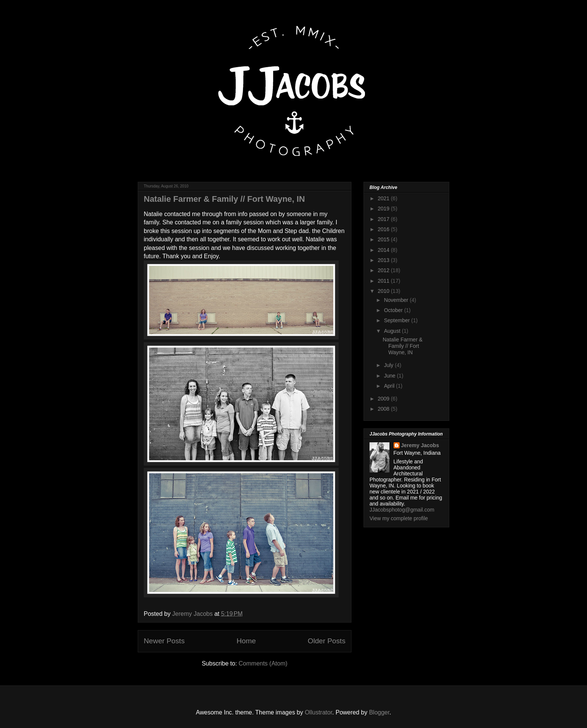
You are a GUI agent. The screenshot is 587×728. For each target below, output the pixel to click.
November (397, 300)
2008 (384, 409)
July (389, 365)
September (397, 320)
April (390, 386)
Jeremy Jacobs (420, 445)
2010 (384, 291)
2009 (384, 399)
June (390, 376)
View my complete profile (399, 518)
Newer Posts (164, 641)
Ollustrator (319, 712)
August (393, 331)
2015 (384, 239)
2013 (384, 260)
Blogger (379, 712)
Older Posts (327, 641)
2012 (384, 270)
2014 (384, 250)
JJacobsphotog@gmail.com (402, 510)
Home (246, 641)
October (394, 310)
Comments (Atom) (263, 663)
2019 (384, 209)
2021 (384, 198)
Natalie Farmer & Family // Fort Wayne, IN (224, 199)
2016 (384, 229)
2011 (384, 281)
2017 (384, 219)
